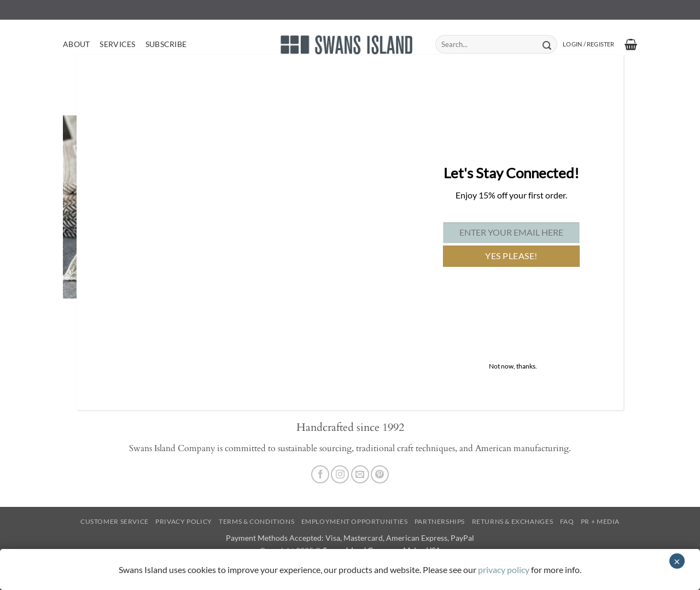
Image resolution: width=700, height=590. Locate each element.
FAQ (567, 521)
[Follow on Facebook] (320, 474)
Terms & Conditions (256, 521)
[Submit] (547, 44)
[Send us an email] (360, 474)
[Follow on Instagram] (340, 474)
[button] (588, 44)
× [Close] (677, 561)
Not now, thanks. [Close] (513, 366)
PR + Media (600, 521)
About (76, 44)
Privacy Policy (184, 521)
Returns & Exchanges (513, 521)
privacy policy (504, 569)
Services (117, 44)
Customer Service (115, 521)
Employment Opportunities (355, 521)
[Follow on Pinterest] (380, 474)
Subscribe (166, 44)
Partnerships (440, 521)
